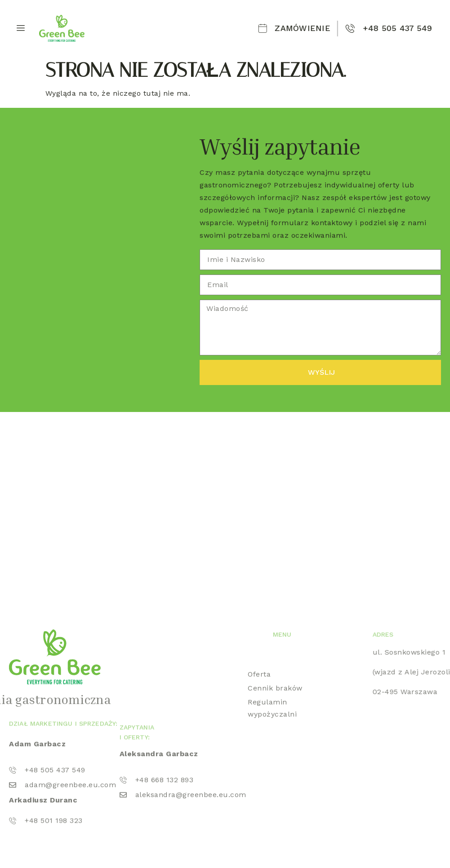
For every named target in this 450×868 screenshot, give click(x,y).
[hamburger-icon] (19, 28)
